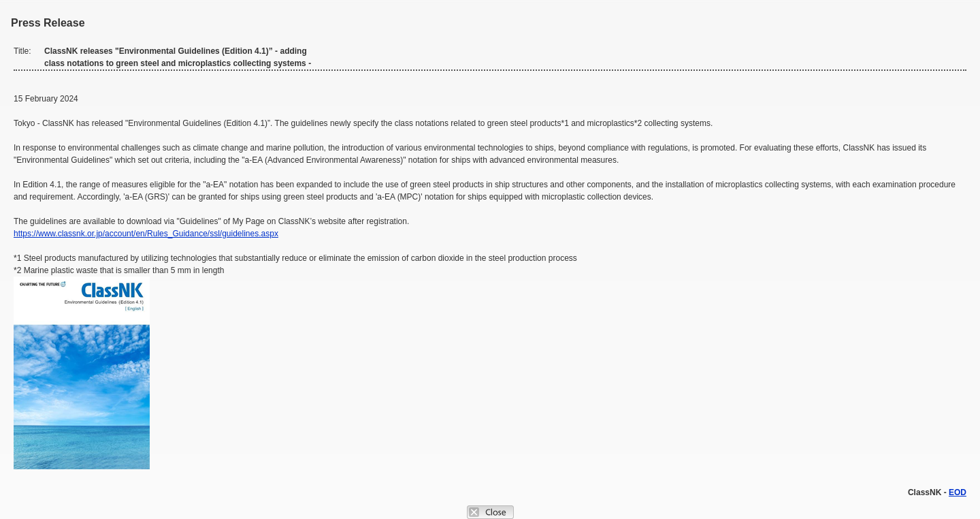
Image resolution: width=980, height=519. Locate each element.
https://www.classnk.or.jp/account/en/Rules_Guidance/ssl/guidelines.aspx (146, 234)
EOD (958, 492)
